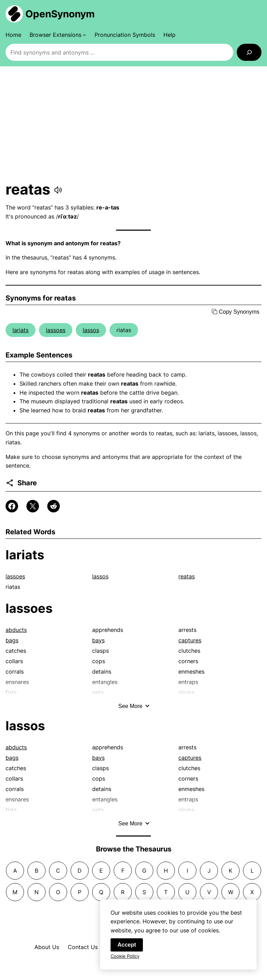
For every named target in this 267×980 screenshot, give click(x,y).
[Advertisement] (133, 123)
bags (12, 640)
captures (190, 640)
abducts (16, 630)
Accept (127, 946)
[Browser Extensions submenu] (58, 35)
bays (98, 640)
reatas (187, 576)
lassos (91, 330)
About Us (47, 947)
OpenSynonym (60, 14)
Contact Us (83, 947)
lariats (21, 330)
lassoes (56, 330)
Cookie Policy (125, 957)
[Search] (249, 52)
